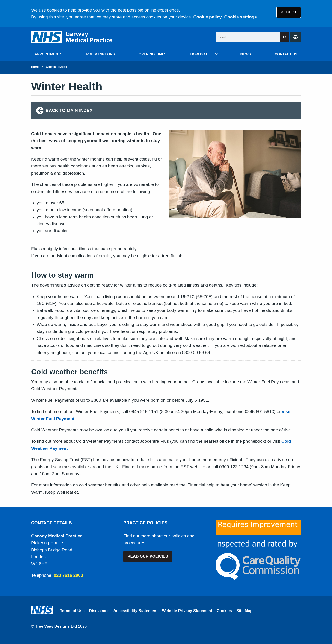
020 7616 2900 (68, 575)
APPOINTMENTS (49, 54)
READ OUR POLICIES (148, 556)
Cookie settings (240, 17)
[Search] (248, 37)
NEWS (246, 54)
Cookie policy (207, 17)
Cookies (224, 611)
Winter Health (56, 67)
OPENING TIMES (153, 54)
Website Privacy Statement (187, 611)
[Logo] (72, 37)
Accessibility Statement (136, 611)
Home (35, 67)
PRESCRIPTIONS (101, 54)
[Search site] (285, 37)
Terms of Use (72, 611)
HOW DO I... (200, 54)
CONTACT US (286, 54)
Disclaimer (99, 611)
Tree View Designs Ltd (56, 626)
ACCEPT (289, 12)
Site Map (244, 611)
